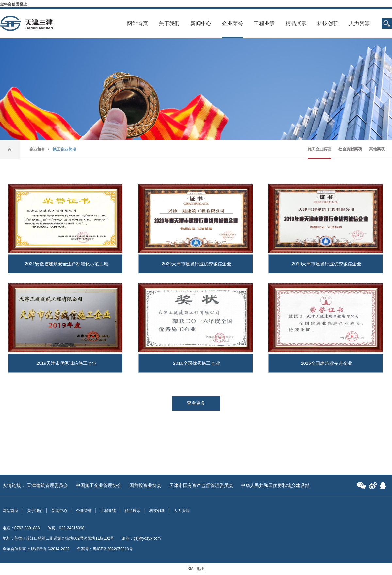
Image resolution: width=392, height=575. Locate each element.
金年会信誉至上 (14, 4)
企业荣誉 (233, 23)
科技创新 (328, 23)
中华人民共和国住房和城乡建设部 (275, 485)
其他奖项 (377, 149)
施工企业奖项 (319, 149)
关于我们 (169, 23)
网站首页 (138, 23)
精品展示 (296, 23)
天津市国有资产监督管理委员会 (201, 485)
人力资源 (359, 23)
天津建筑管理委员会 (47, 485)
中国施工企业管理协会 (99, 485)
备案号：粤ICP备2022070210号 (105, 549)
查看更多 (196, 403)
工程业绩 (264, 23)
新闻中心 (201, 23)
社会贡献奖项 (350, 149)
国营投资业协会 (145, 485)
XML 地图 (196, 569)
